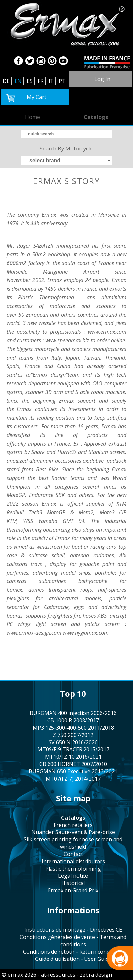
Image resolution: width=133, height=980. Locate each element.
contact (73, 854)
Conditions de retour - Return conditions (73, 952)
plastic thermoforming (73, 869)
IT (51, 81)
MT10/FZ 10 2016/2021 (73, 757)
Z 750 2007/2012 (73, 735)
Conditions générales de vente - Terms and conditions (73, 941)
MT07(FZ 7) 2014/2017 (73, 779)
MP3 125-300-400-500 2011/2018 (73, 728)
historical (73, 883)
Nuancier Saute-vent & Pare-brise (73, 832)
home (33, 117)
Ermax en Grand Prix (73, 890)
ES (30, 81)
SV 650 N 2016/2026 (73, 742)
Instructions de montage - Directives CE (73, 930)
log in (102, 79)
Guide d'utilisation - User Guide (73, 959)
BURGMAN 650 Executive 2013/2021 (73, 771)
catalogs (96, 117)
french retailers (73, 825)
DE (6, 81)
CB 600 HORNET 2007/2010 (73, 764)
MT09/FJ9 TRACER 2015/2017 (73, 749)
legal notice (73, 876)
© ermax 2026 (19, 975)
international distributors (73, 861)
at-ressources (58, 975)
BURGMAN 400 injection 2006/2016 (73, 713)
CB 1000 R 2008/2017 (73, 720)
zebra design (96, 975)
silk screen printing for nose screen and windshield (73, 843)
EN (18, 81)
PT (62, 81)
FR (41, 81)
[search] (66, 134)
